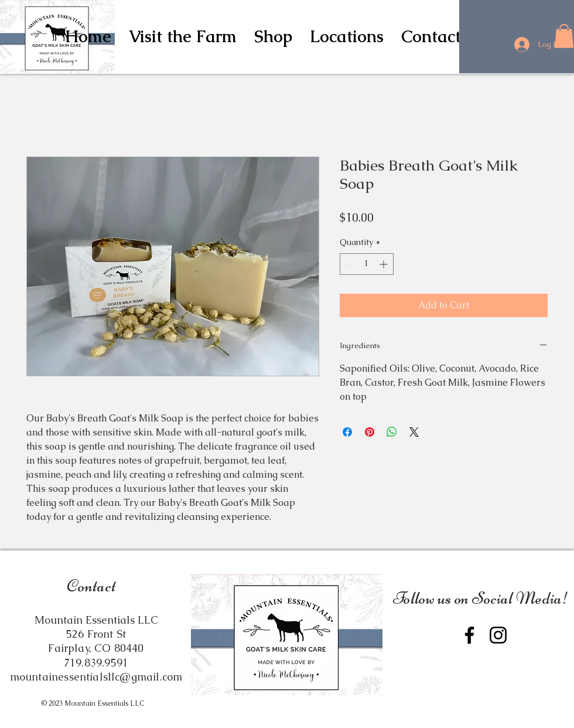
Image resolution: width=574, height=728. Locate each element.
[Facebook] (469, 635)
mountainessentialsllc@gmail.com (96, 677)
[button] (273, 37)
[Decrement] (349, 264)
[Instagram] (498, 635)
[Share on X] (414, 432)
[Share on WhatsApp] (392, 432)
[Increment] (385, 264)
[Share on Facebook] (347, 432)
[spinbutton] (367, 264)
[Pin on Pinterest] (370, 432)
